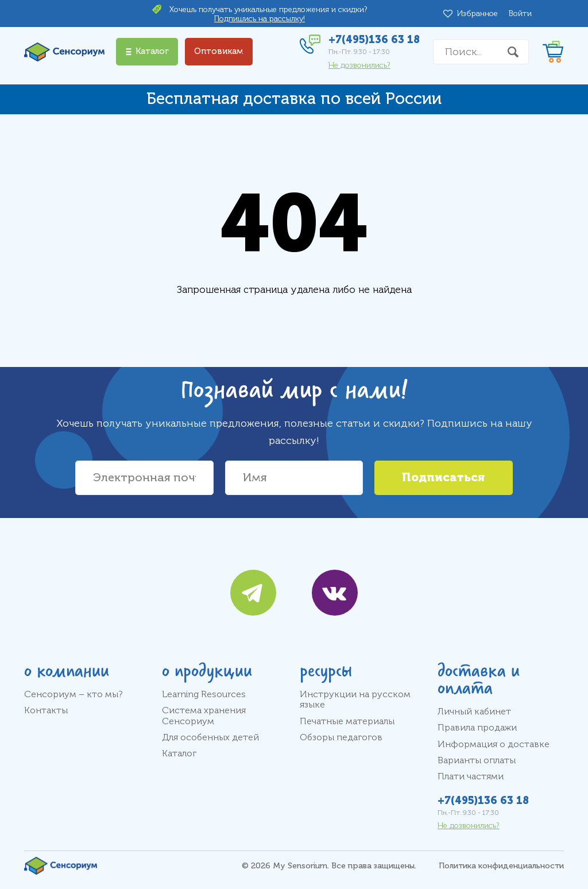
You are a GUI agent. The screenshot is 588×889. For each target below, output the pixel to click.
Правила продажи (477, 728)
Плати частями (471, 776)
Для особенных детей (210, 737)
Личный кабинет (474, 712)
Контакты (46, 710)
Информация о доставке (494, 744)
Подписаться (443, 478)
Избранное (479, 14)
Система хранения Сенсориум (204, 716)
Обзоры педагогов (341, 737)
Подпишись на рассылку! (260, 19)
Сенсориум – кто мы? (73, 694)
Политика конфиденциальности (501, 866)
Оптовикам (219, 51)
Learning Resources (204, 694)
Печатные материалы (347, 721)
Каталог (179, 753)
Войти (520, 13)
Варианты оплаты (477, 760)
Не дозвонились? (359, 65)
